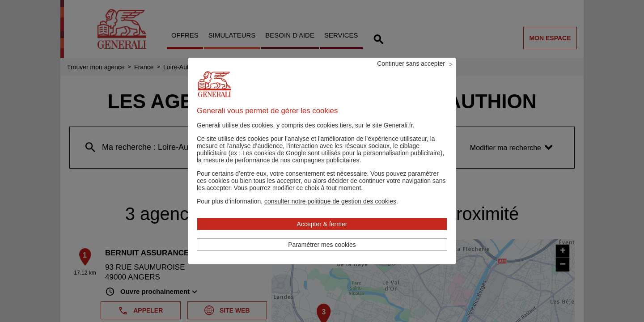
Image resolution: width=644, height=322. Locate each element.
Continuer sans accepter (411, 76)
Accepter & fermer (322, 236)
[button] (330, 213)
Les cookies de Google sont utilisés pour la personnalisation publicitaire (341, 165)
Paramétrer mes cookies (322, 257)
